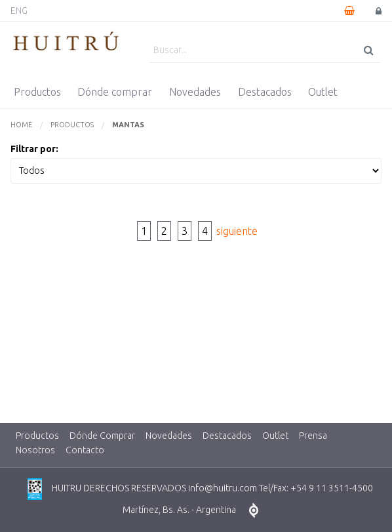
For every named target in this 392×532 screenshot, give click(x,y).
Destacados (265, 92)
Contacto (85, 450)
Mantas (128, 125)
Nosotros (35, 450)
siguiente (237, 231)
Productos (37, 92)
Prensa (313, 436)
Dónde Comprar (102, 436)
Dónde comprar (115, 92)
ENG (19, 10)
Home (21, 125)
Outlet (323, 92)
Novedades (195, 92)
